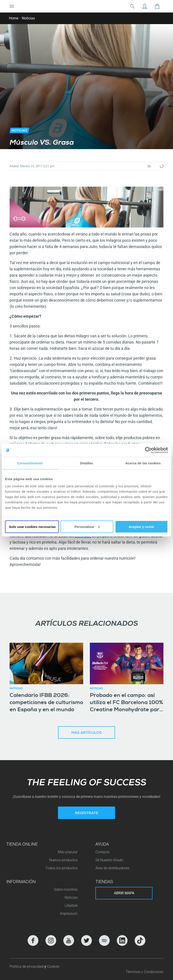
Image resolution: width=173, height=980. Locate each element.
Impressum (69, 914)
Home (14, 18)
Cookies (53, 966)
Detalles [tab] (86, 463)
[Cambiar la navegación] (12, 6)
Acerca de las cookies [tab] (143, 463)
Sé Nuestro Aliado (109, 860)
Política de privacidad (27, 966)
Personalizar (87, 526)
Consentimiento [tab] (30, 463)
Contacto (103, 852)
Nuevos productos (63, 860)
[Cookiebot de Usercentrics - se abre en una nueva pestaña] (148, 450)
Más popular (68, 852)
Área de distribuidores (112, 868)
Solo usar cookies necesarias (32, 526)
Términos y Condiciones (145, 972)
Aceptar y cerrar (141, 526)
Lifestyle (71, 906)
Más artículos (86, 733)
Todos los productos (62, 868)
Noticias (28, 18)
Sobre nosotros (66, 889)
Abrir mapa (124, 893)
